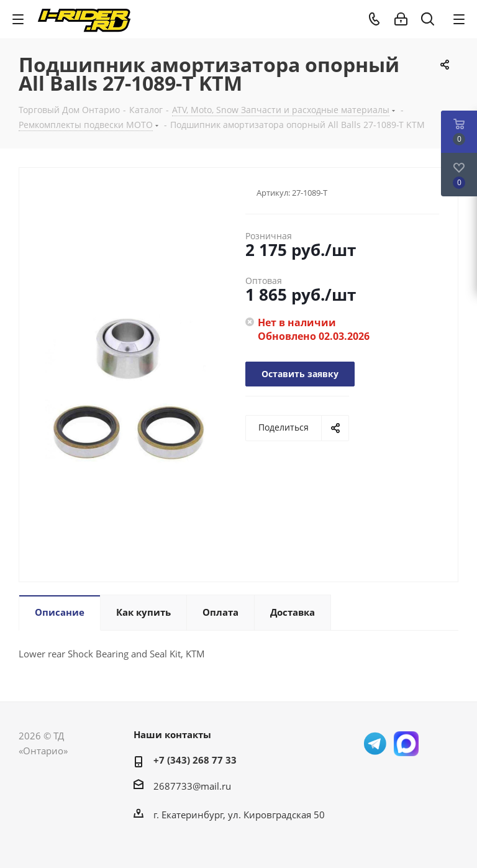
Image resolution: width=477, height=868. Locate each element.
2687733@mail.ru (192, 786)
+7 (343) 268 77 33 (195, 760)
